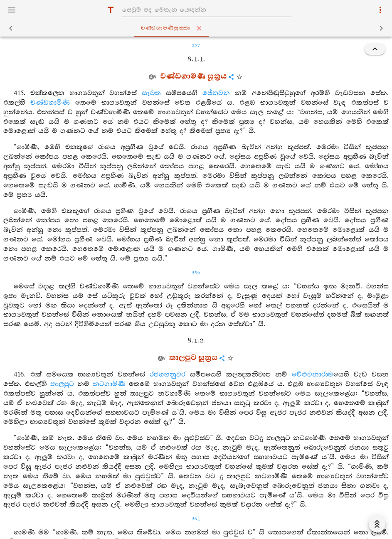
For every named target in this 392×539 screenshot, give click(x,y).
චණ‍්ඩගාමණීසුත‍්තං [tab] (197, 28)
